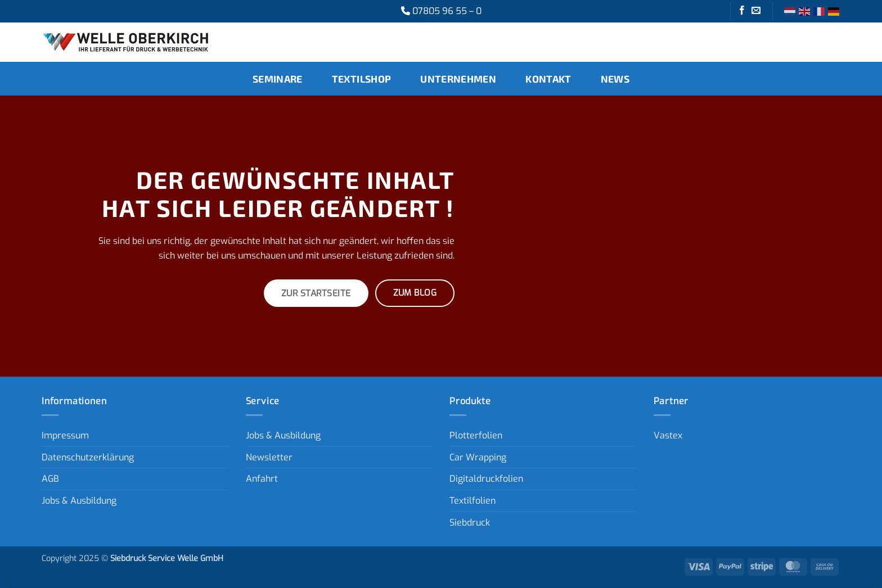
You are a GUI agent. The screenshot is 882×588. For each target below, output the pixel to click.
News (615, 79)
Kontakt (548, 79)
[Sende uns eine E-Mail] (756, 11)
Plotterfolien (476, 435)
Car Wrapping (478, 457)
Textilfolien (472, 501)
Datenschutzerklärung (88, 457)
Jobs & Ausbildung (79, 501)
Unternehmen (458, 79)
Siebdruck (470, 523)
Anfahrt (262, 479)
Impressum (65, 435)
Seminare (278, 79)
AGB (50, 479)
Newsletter (269, 457)
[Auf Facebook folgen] (742, 11)
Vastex (668, 435)
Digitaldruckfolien (486, 479)
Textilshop (362, 79)
